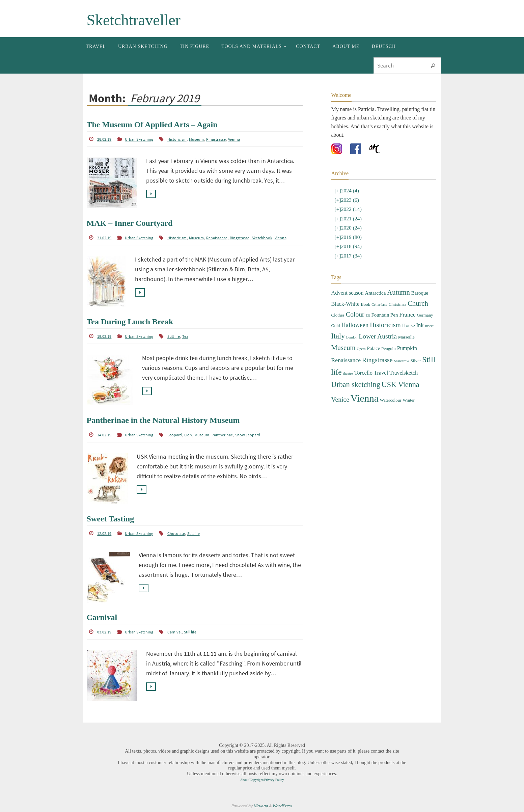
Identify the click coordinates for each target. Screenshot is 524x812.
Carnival (102, 617)
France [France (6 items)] (407, 313)
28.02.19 (104, 139)
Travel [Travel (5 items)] (381, 372)
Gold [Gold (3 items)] (336, 324)
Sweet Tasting (111, 519)
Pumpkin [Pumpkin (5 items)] (407, 347)
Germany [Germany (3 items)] (425, 314)
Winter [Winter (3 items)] (408, 399)
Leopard (175, 435)
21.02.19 (104, 238)
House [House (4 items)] (409, 324)
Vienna (234, 139)
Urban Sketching (139, 139)
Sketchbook (262, 238)
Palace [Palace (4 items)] (374, 347)
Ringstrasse (216, 139)
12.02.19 (104, 533)
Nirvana (261, 806)
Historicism (177, 139)
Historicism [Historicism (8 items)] (385, 324)
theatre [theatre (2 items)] (348, 372)
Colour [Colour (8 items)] (355, 313)
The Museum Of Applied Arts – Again (152, 125)
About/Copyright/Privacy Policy (262, 780)
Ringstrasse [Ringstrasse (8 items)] (377, 359)
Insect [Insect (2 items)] (429, 325)
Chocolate (176, 533)
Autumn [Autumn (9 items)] (398, 291)
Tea (185, 336)
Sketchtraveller (134, 20)
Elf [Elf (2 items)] (368, 314)
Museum (196, 139)
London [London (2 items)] (352, 336)
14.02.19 (104, 435)
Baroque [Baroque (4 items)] (420, 292)
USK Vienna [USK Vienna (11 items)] (401, 383)
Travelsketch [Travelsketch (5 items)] (404, 372)
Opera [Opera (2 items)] (361, 347)
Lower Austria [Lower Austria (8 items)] (378, 335)
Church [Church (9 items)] (418, 302)
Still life (174, 336)
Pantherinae (222, 435)
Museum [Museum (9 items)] (343, 346)
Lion (188, 435)
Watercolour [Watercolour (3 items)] (391, 399)
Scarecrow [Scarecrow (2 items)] (401, 360)
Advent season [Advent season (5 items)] (348, 291)
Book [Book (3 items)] (365, 303)
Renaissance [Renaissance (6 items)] (346, 359)
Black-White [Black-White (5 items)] (346, 303)
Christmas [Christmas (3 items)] (397, 303)
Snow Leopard (248, 435)
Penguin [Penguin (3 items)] (388, 347)
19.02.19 (104, 336)
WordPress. (283, 806)
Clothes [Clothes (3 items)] (338, 314)
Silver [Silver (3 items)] (416, 359)
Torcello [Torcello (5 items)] (363, 372)
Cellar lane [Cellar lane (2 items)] (379, 303)
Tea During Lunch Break (130, 322)
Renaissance (217, 238)
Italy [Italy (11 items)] (338, 335)
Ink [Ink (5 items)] (420, 324)
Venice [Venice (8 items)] (340, 398)
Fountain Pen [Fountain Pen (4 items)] (385, 314)
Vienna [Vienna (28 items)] (365, 397)
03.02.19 (104, 632)
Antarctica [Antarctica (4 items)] (375, 292)
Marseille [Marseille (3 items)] (406, 336)
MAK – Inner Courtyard (130, 223)
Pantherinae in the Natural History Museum (163, 420)
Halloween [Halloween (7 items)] (355, 324)
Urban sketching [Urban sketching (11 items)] (356, 383)
